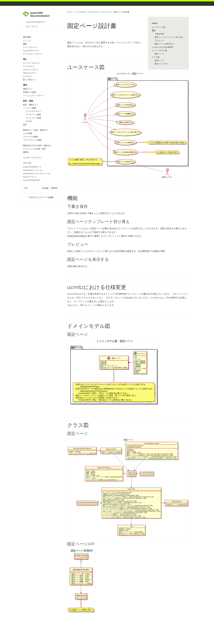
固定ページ (159, 54)
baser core (107, 12)
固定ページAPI (161, 64)
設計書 (29, 121)
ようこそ (27, 41)
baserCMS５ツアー (31, 51)
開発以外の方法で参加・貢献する (37, 146)
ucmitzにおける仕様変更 (163, 47)
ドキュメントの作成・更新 (34, 149)
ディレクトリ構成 (33, 118)
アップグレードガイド (32, 54)
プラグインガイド (31, 70)
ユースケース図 (158, 27)
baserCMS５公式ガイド (36, 22)
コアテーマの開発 (31, 137)
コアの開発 (28, 133)
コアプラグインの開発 (32, 140)
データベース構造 (33, 115)
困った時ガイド (30, 80)
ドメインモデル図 (159, 50)
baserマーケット (30, 177)
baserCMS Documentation (40, 14)
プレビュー (159, 41)
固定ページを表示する (164, 44)
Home (70, 12)
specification (94, 12)
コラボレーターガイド (32, 158)
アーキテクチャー (33, 111)
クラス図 (156, 57)
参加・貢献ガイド (31, 105)
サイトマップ (32, 27)
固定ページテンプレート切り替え (169, 37)
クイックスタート (31, 47)
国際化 (26, 152)
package (82, 12)
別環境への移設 (30, 92)
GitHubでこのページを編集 (41, 197)
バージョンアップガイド (33, 96)
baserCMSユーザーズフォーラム (37, 174)
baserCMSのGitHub (31, 180)
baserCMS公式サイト (32, 167)
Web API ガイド (30, 73)
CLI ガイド (28, 76)
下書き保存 (159, 34)
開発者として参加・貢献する (35, 130)
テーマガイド (29, 66)
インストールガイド (31, 63)
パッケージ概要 (30, 108)
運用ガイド (28, 89)
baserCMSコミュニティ (33, 170)
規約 (25, 125)
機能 (25, 44)
